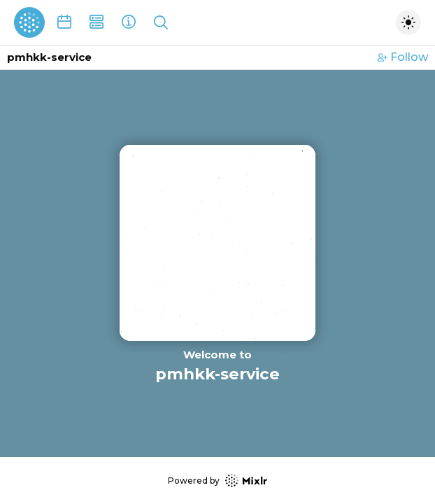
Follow (403, 57)
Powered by (217, 481)
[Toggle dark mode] (408, 22)
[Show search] (161, 22)
